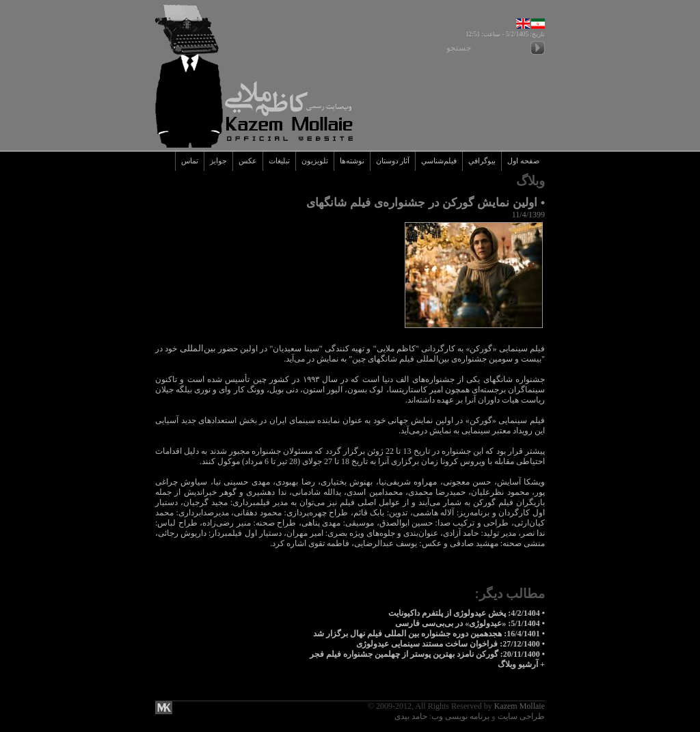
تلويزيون (315, 161)
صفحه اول (523, 161)
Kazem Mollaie (520, 706)
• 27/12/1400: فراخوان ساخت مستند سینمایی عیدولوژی (450, 644)
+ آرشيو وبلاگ (521, 664)
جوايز (218, 161)
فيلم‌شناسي (439, 161)
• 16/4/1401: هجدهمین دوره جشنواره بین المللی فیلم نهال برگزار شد (429, 634)
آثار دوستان (393, 161)
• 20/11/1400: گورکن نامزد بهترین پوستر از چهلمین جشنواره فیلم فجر (427, 654)
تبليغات (279, 161)
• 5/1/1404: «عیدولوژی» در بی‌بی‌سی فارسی (470, 623)
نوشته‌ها (352, 161)
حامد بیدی (411, 716)
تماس (190, 161)
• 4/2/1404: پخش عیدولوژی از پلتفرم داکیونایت (467, 613)
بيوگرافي (482, 161)
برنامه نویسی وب (460, 716)
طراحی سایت (521, 716)
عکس (248, 161)
